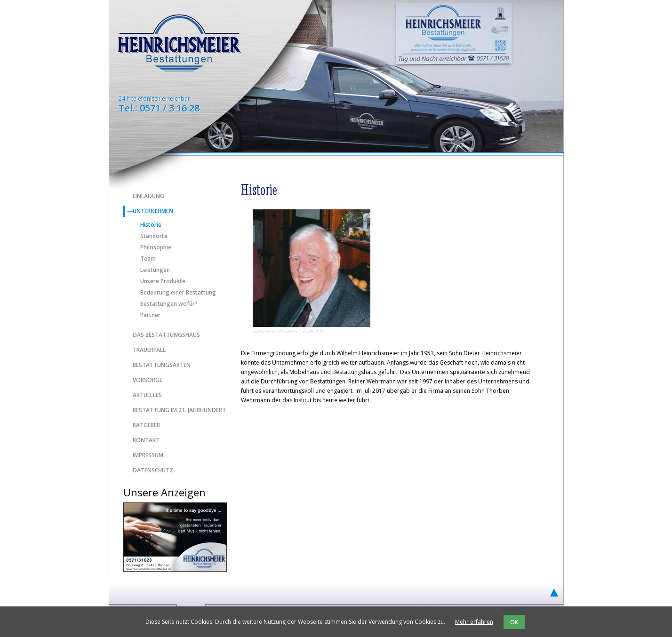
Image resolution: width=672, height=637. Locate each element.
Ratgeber (146, 425)
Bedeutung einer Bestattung (178, 293)
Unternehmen (153, 211)
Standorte (154, 236)
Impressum (148, 455)
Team (148, 259)
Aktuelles (147, 395)
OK (514, 622)
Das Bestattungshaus (166, 335)
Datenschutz (153, 470)
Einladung (148, 196)
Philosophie (156, 247)
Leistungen (155, 270)
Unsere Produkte (163, 281)
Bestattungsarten (162, 365)
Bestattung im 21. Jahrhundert (179, 410)
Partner (150, 315)
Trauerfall (149, 350)
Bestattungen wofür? (169, 304)
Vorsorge (148, 380)
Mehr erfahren (474, 622)
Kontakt (146, 440)
